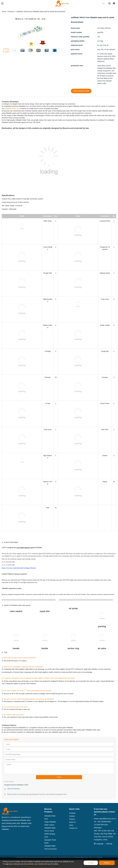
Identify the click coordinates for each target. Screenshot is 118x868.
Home (4, 12)
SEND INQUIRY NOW (81, 91)
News (71, 825)
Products (11, 12)
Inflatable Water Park (12, 109)
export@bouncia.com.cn (108, 819)
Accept (91, 863)
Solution (72, 816)
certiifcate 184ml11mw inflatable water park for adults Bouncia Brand (41, 12)
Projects (72, 819)
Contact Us (73, 828)
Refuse (107, 863)
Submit (59, 777)
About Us (72, 822)
